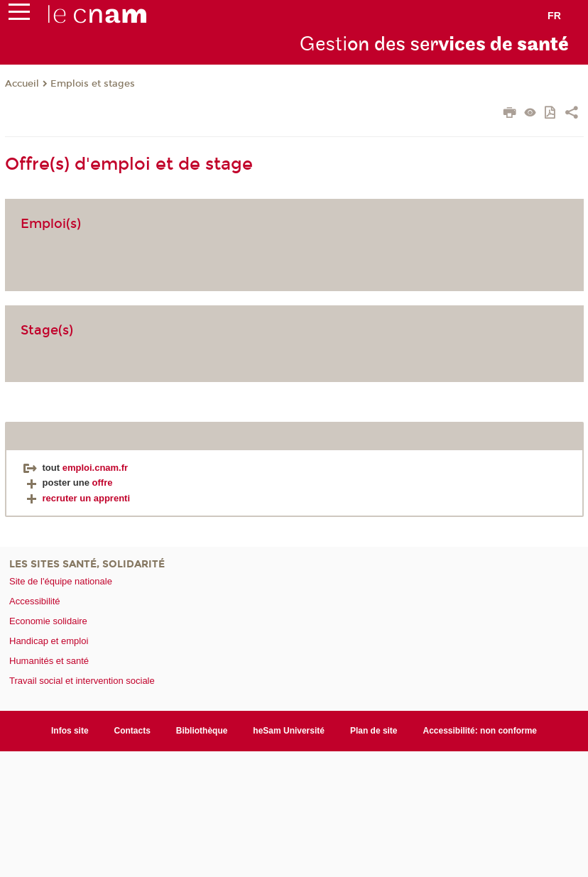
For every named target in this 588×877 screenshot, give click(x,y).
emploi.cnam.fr (95, 468)
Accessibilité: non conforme (480, 731)
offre (103, 483)
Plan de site (374, 731)
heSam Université (289, 731)
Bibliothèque (202, 731)
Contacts (132, 731)
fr (554, 16)
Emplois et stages (93, 84)
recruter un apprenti (77, 498)
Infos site (70, 731)
